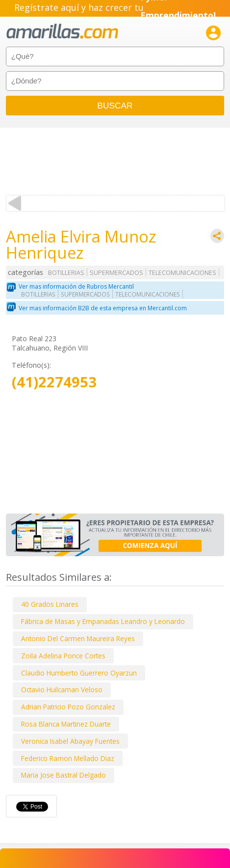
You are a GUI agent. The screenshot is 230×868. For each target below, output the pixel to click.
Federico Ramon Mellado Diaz (68, 758)
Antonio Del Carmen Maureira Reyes (78, 638)
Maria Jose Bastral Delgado (64, 775)
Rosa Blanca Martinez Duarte (66, 724)
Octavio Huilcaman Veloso (62, 690)
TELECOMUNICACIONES (182, 273)
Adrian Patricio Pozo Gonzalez (68, 707)
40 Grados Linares (50, 604)
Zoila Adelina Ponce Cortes (63, 656)
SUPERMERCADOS (116, 273)
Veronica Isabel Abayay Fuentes (70, 741)
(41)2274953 (54, 382)
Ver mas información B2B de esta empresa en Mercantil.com (103, 308)
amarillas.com (62, 32)
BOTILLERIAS (66, 273)
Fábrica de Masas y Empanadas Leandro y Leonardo (103, 621)
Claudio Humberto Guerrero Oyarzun (79, 673)
